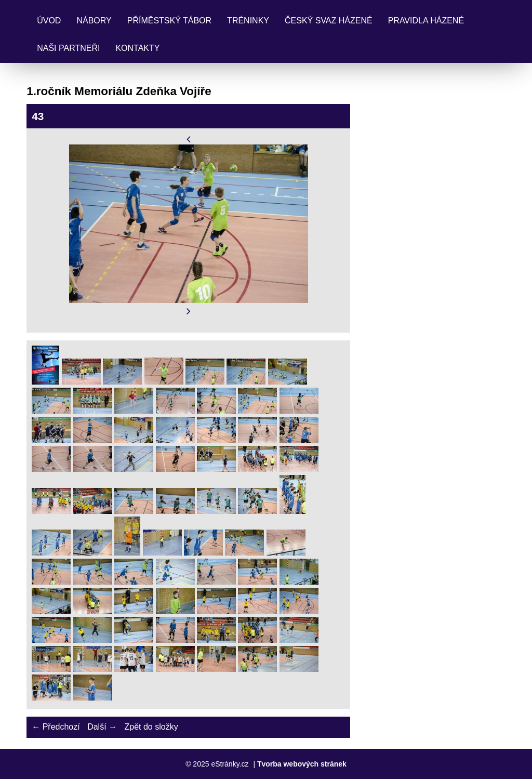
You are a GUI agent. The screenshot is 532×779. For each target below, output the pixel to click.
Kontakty (137, 48)
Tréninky (248, 21)
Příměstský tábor (169, 21)
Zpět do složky (151, 727)
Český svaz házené (329, 21)
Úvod (49, 21)
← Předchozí (56, 727)
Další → (102, 727)
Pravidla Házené (426, 21)
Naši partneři (68, 48)
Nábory (94, 21)
